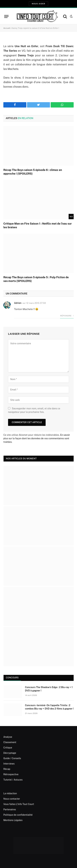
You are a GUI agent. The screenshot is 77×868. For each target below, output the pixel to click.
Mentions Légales (13, 820)
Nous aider (38, 4)
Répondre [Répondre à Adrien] (67, 316)
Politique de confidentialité (18, 815)
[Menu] (6, 16)
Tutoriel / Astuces (13, 780)
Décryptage (10, 753)
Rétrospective (11, 774)
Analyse (8, 737)
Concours (12, 678)
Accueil (7, 28)
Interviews (9, 764)
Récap (7, 769)
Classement (10, 742)
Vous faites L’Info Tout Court (19, 804)
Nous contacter (12, 799)
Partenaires (10, 809)
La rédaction (10, 793)
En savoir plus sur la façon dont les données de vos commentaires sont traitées (37, 438)
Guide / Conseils (12, 758)
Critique (8, 748)
